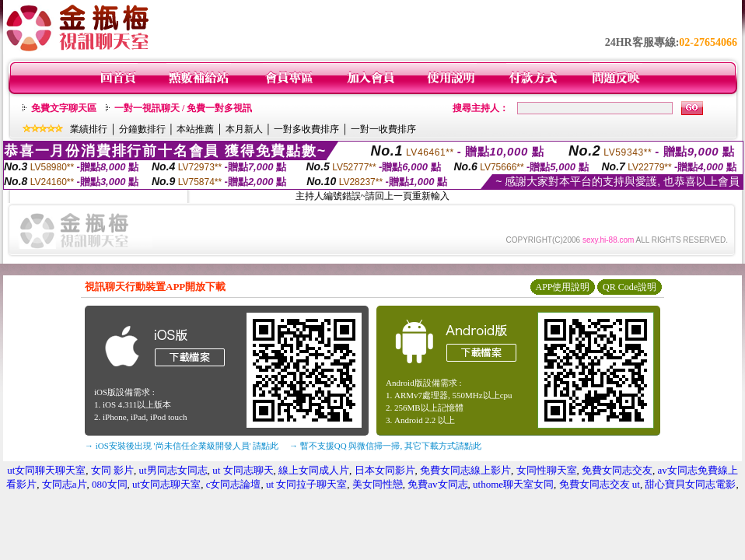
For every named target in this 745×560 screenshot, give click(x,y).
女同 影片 (112, 470)
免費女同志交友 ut (600, 484)
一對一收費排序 (383, 129)
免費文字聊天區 (64, 108)
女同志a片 (65, 484)
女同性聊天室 (547, 470)
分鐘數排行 (142, 129)
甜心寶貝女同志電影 (690, 484)
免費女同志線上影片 (465, 470)
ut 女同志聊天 (243, 470)
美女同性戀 (378, 484)
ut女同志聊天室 (166, 484)
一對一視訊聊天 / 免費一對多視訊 (183, 108)
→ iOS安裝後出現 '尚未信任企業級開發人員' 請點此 (182, 446)
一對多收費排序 (306, 129)
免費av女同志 (437, 484)
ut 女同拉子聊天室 (306, 484)
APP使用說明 (562, 287)
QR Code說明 (630, 287)
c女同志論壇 (234, 484)
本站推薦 (195, 129)
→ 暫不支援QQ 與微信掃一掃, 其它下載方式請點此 (385, 446)
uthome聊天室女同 (513, 484)
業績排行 (89, 129)
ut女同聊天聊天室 (46, 470)
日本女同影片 (385, 470)
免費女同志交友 (617, 470)
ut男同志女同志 (173, 470)
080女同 (110, 484)
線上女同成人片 (314, 470)
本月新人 (244, 129)
